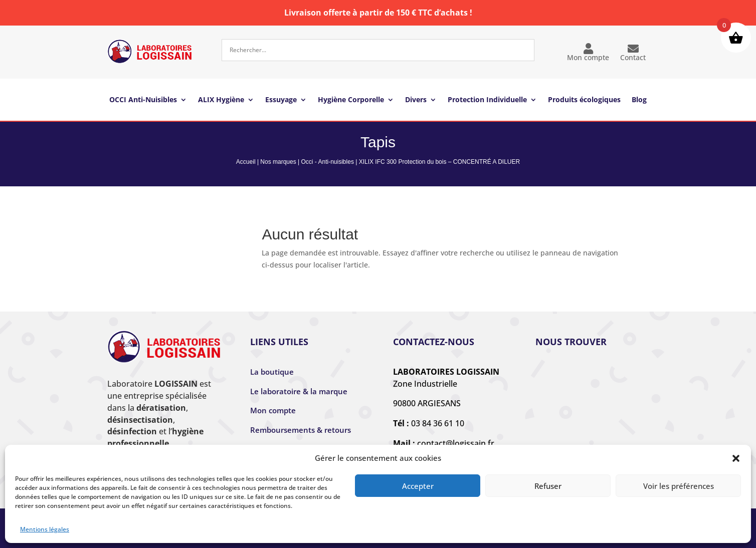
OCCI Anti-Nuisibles (143, 100)
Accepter (418, 486)
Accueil (246, 162)
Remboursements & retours (301, 430)
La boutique (272, 372)
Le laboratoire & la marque (299, 391)
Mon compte (588, 53)
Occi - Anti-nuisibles (328, 162)
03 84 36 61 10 (438, 423)
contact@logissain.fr (456, 443)
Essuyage (281, 100)
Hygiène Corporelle (351, 100)
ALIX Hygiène (221, 100)
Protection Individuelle (487, 100)
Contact (633, 53)
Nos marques (278, 162)
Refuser (548, 486)
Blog (639, 100)
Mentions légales (45, 529)
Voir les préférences (679, 486)
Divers (416, 100)
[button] (736, 458)
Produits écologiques (584, 100)
